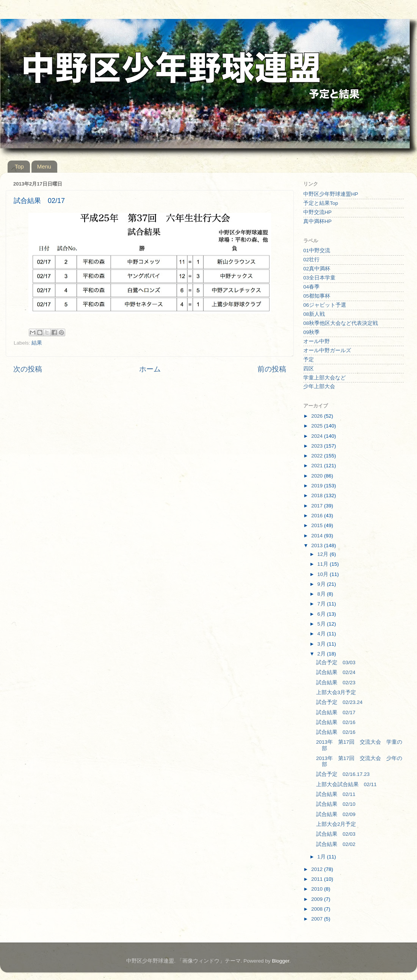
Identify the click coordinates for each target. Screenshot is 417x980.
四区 (309, 369)
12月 (324, 554)
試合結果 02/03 (336, 834)
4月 (322, 634)
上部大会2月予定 (336, 824)
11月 (324, 564)
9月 (322, 584)
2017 (318, 506)
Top (19, 166)
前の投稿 (272, 369)
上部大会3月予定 (336, 692)
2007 (318, 919)
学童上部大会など (325, 378)
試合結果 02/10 (336, 804)
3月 (322, 644)
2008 (318, 909)
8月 (322, 594)
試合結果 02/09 (336, 814)
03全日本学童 (319, 278)
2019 (318, 486)
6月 (322, 614)
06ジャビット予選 (325, 305)
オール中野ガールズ (327, 350)
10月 (324, 574)
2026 (318, 416)
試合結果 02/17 (336, 712)
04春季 (311, 287)
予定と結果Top (321, 203)
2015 (318, 525)
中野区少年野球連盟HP (331, 194)
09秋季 (311, 332)
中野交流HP (317, 212)
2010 (318, 889)
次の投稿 (28, 369)
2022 (318, 456)
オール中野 (317, 341)
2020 (318, 476)
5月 (322, 624)
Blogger (281, 961)
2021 (318, 466)
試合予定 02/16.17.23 (343, 774)
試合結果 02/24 (336, 672)
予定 (309, 360)
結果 (37, 343)
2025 (318, 426)
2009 (318, 899)
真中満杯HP (317, 221)
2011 (318, 879)
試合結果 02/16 (336, 722)
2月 (322, 654)
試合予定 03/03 (336, 662)
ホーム (150, 369)
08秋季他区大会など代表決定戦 (341, 323)
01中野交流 (317, 250)
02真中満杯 (317, 269)
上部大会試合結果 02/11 (346, 784)
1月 (322, 857)
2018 (318, 495)
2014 (318, 536)
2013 (318, 545)
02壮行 (311, 260)
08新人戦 (314, 314)
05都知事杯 (317, 296)
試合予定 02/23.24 (339, 702)
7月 (322, 604)
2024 (318, 436)
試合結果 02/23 (336, 683)
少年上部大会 (319, 386)
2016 (318, 516)
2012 (318, 869)
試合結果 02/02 (336, 844)
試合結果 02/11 (336, 794)
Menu (44, 166)
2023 (318, 446)
